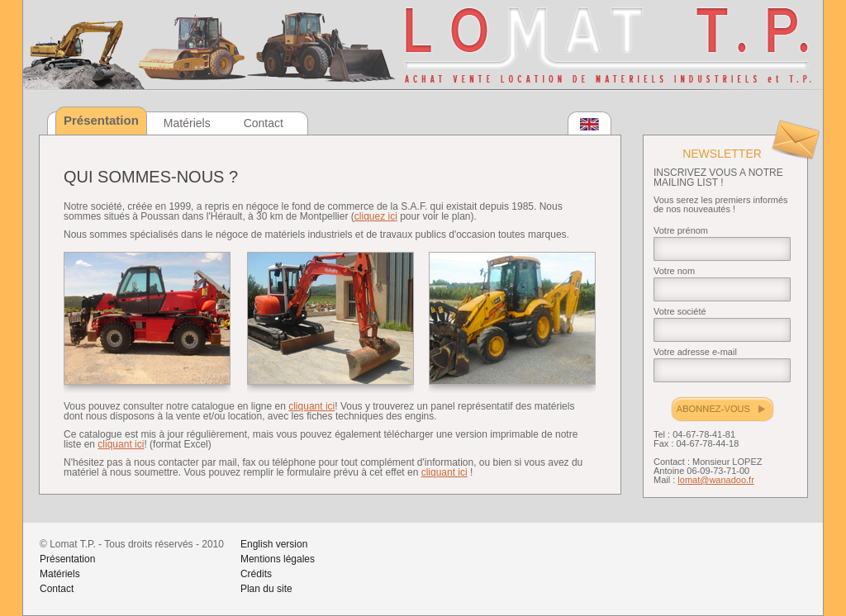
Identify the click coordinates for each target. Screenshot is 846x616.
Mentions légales (278, 559)
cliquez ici (376, 216)
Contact (264, 123)
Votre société (680, 311)
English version (274, 544)
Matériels (187, 123)
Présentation (67, 559)
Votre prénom (681, 230)
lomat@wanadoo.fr (716, 480)
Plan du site (266, 589)
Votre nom (674, 271)
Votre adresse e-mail (695, 352)
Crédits (256, 574)
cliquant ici (311, 406)
